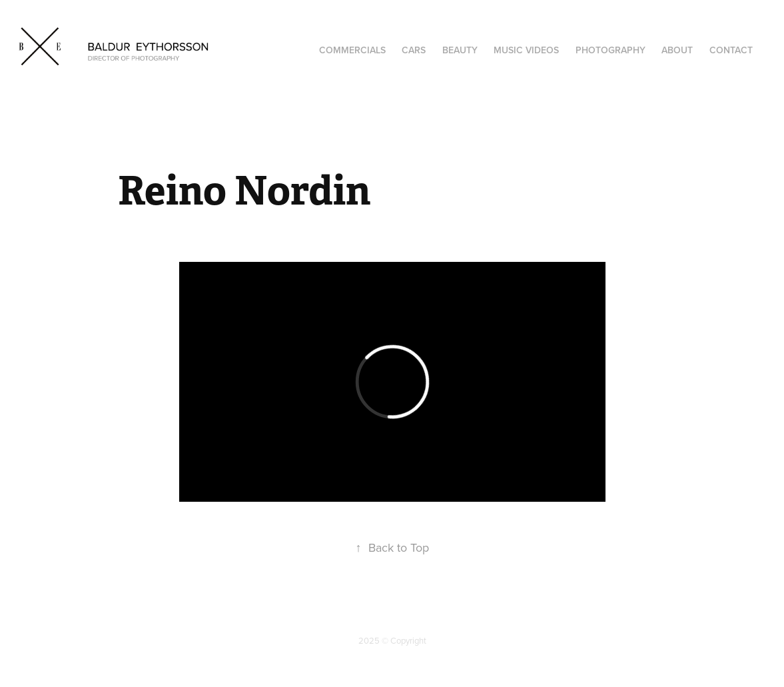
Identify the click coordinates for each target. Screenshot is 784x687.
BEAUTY (460, 50)
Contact (731, 50)
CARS (414, 50)
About (677, 50)
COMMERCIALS (352, 50)
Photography (610, 50)
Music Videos (526, 50)
